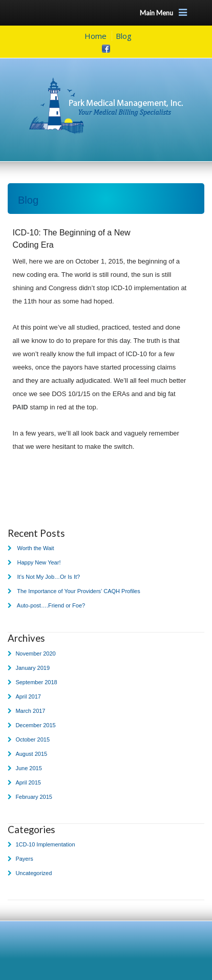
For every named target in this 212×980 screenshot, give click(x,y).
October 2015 (33, 739)
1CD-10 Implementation (45, 844)
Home (96, 36)
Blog (124, 36)
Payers (24, 859)
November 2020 (35, 654)
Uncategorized (34, 873)
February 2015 (34, 797)
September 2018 (36, 682)
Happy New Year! (39, 562)
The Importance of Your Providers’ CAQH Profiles (78, 591)
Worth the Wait (35, 548)
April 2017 (28, 696)
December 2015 (35, 725)
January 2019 (33, 668)
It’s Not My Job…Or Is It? (48, 577)
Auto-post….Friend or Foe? (51, 605)
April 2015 (28, 782)
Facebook (106, 49)
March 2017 (30, 711)
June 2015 (28, 768)
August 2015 (31, 754)
